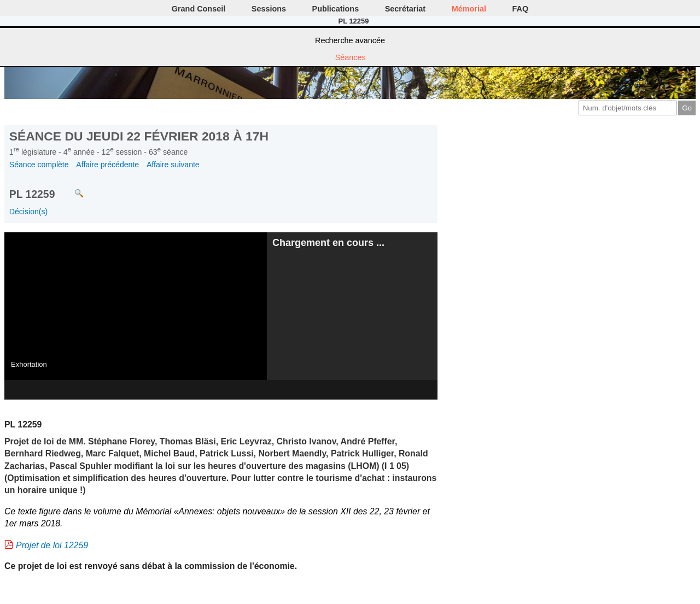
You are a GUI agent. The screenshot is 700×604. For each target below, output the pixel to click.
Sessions (269, 9)
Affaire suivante (173, 165)
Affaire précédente (107, 165)
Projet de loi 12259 (52, 545)
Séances (351, 57)
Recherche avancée (350, 40)
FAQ (521, 9)
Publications (336, 9)
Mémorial (469, 9)
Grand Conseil (199, 9)
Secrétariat (405, 9)
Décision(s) (28, 212)
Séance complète (39, 165)
